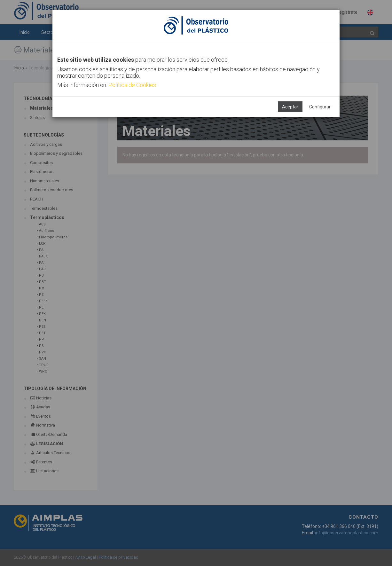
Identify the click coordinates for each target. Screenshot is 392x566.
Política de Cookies (132, 85)
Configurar (320, 107)
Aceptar (290, 107)
